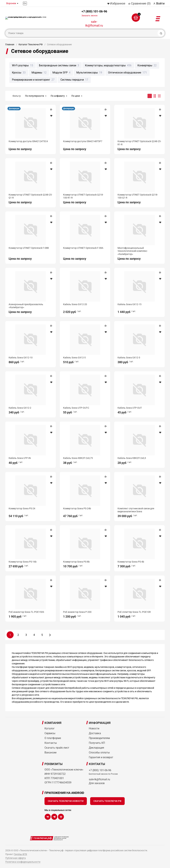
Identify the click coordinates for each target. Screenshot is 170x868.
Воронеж (11, 3)
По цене (76, 96)
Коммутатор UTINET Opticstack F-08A (83, 248)
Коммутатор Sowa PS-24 (22, 508)
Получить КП (97, 743)
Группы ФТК (20, 854)
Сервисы (50, 733)
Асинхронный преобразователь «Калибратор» (26, 306)
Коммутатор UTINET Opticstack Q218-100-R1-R (83, 196)
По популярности (35, 96)
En (25, 3)
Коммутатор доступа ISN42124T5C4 (28, 141)
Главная (10, 44)
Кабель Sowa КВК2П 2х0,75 (78, 458)
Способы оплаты (99, 752)
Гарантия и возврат (101, 757)
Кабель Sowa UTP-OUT (130, 408)
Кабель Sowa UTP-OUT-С (76, 408)
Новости (94, 728)
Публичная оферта (16, 858)
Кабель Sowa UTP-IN (20, 458)
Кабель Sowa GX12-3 (129, 358)
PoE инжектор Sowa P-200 (77, 612)
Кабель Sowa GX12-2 (20, 408)
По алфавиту (58, 96)
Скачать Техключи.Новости (66, 801)
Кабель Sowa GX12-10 (21, 358)
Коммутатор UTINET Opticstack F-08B (29, 248)
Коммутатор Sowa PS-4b (131, 562)
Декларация (14, 109)
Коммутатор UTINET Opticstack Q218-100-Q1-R (138, 196)
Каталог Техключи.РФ (31, 44)
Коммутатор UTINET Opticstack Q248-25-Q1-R (30, 196)
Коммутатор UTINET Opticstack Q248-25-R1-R (139, 143)
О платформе (53, 738)
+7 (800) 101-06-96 (94, 13)
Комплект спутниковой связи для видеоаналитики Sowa (136, 510)
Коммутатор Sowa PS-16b (23, 562)
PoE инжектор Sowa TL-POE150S (26, 612)
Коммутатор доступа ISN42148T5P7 (83, 141)
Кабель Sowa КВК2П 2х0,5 (132, 458)
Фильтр (17, 96)
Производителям (99, 738)
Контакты (51, 743)
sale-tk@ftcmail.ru (94, 24)
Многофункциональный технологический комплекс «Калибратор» (132, 251)
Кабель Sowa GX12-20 (75, 304)
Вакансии (50, 752)
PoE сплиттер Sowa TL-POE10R (134, 612)
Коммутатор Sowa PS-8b (76, 562)
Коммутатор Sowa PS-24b (77, 508)
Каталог (50, 728)
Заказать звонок (89, 16)
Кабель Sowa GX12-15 (129, 304)
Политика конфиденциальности (23, 862)
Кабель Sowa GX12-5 (74, 358)
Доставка (95, 733)
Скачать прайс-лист (57, 748)
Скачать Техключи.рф (107, 801)
